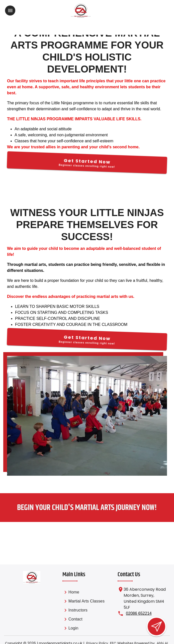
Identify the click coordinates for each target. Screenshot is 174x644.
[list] (83, 611)
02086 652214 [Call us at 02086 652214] (139, 613)
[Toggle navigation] (10, 11)
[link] (83, 593)
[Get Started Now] (87, 163)
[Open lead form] (156, 626)
